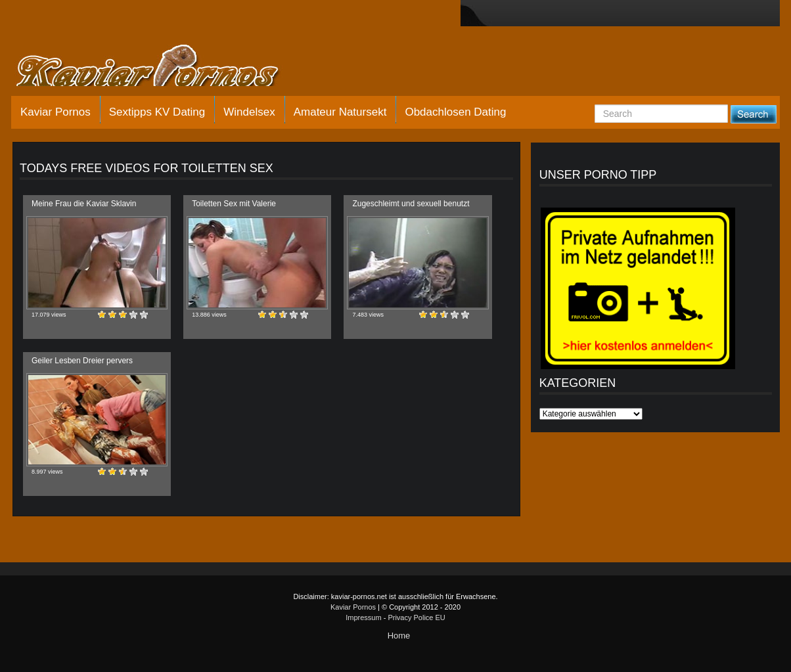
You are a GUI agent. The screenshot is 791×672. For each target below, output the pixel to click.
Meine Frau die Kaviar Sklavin (84, 204)
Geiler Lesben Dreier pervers (82, 361)
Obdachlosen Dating (455, 112)
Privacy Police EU (416, 617)
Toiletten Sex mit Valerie (234, 204)
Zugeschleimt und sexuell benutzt (411, 204)
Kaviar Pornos (56, 112)
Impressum (363, 617)
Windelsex (249, 112)
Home (399, 636)
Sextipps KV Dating (157, 112)
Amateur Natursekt (340, 112)
